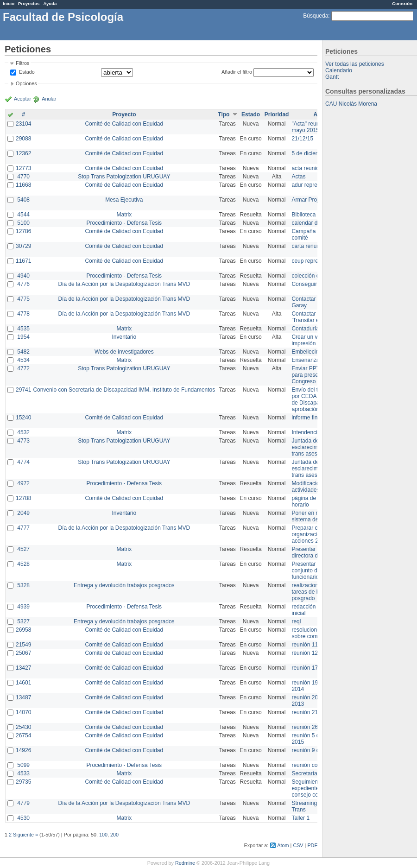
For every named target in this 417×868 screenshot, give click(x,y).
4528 (23, 564)
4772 (23, 368)
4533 (23, 773)
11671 (23, 261)
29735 (23, 782)
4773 (23, 441)
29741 (23, 390)
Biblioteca (303, 215)
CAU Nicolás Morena (351, 104)
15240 (23, 418)
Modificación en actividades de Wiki (315, 487)
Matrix (124, 215)
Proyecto (124, 114)
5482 (23, 352)
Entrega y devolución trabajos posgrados (124, 585)
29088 (23, 139)
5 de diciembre (310, 153)
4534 (23, 360)
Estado (27, 72)
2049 (23, 513)
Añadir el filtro (237, 72)
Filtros (22, 63)
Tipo (224, 114)
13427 (23, 668)
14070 (23, 712)
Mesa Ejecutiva (124, 200)
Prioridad (277, 114)
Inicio (9, 3)
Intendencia (306, 432)
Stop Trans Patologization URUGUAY (124, 177)
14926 (23, 750)
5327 (23, 621)
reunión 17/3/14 (311, 668)
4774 (23, 462)
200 (114, 835)
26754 (23, 735)
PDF (312, 845)
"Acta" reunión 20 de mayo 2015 (317, 127)
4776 (23, 284)
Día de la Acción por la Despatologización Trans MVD (124, 284)
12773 (23, 168)
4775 (23, 299)
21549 (23, 645)
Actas (298, 177)
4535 (23, 329)
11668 (23, 185)
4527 (23, 549)
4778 (23, 314)
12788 (23, 498)
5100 (23, 223)
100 (103, 835)
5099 (23, 765)
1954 (23, 337)
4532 (23, 432)
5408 (23, 200)
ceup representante (315, 261)
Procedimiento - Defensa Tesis (124, 223)
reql (296, 621)
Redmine (185, 863)
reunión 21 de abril (314, 712)
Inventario (124, 337)
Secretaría (304, 773)
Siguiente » (25, 835)
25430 (23, 727)
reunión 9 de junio (313, 750)
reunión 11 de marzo (317, 645)
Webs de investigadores (124, 352)
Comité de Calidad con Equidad (124, 124)
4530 (23, 818)
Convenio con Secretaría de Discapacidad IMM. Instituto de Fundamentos (124, 390)
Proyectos (29, 3)
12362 (23, 153)
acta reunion (307, 168)
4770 (23, 177)
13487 (23, 697)
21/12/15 (302, 139)
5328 (23, 585)
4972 (23, 483)
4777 (23, 528)
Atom (283, 845)
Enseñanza (305, 360)
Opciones (26, 83)
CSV (298, 845)
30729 (23, 246)
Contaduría (305, 329)
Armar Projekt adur (315, 200)
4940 (23, 276)
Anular (49, 99)
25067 (23, 653)
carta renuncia (309, 246)
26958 (23, 630)
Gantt (332, 77)
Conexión (402, 3)
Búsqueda (316, 16)
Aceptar (22, 99)
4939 (23, 607)
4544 (23, 215)
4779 (23, 803)
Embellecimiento (312, 352)
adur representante (315, 185)
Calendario (339, 70)
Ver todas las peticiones (355, 64)
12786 (23, 231)
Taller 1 (300, 818)
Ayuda (50, 3)
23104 (23, 124)
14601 (23, 683)
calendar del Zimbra (316, 223)
